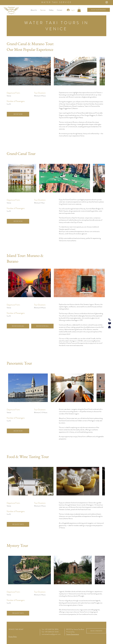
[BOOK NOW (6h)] (42, 326)
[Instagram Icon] (107, 2)
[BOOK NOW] (18, 114)
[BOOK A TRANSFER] (96, 631)
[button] (79, 10)
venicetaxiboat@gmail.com (51, 634)
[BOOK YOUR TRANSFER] (99, 10)
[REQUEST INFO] (18, 524)
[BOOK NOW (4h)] (18, 326)
